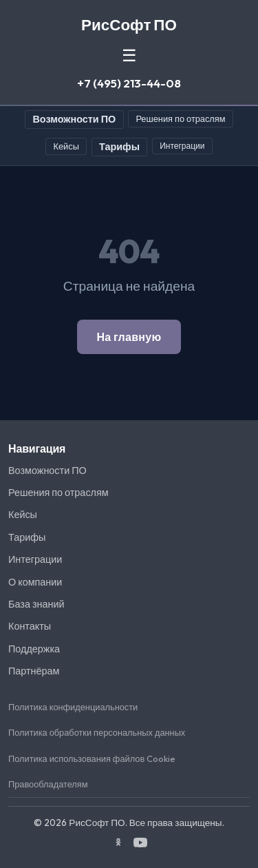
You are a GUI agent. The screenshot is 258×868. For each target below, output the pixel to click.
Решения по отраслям (180, 118)
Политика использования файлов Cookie (92, 758)
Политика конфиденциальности (73, 707)
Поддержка (34, 649)
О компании (35, 582)
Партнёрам (34, 671)
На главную (129, 337)
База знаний (36, 604)
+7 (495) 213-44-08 (129, 83)
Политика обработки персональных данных (97, 732)
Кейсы (66, 146)
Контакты (30, 626)
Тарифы (119, 147)
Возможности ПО (74, 119)
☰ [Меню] (129, 55)
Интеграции (182, 146)
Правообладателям (48, 784)
